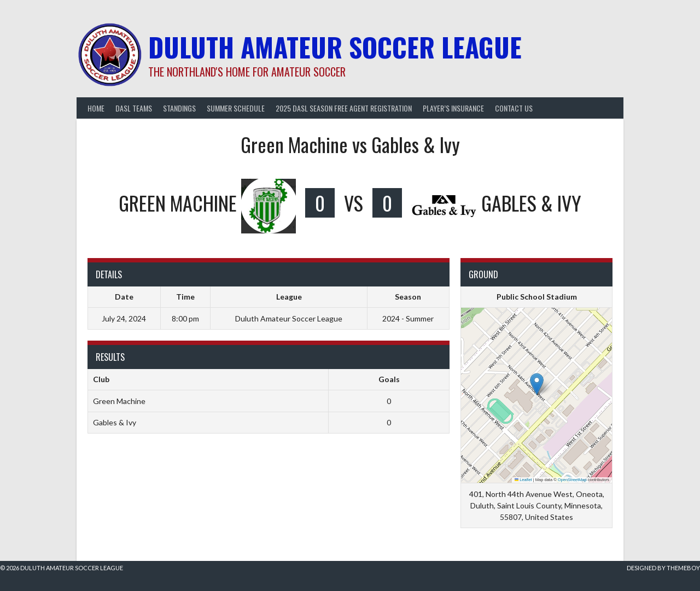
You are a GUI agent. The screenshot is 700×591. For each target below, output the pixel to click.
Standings (179, 108)
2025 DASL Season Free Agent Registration (344, 108)
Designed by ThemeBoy (663, 568)
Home (96, 108)
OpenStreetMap (572, 480)
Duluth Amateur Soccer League (335, 47)
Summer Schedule (236, 108)
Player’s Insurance (453, 108)
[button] (537, 384)
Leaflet (523, 480)
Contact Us (514, 108)
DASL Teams (134, 108)
